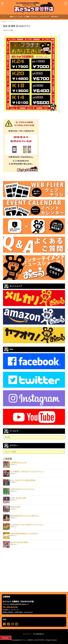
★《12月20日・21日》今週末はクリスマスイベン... (27, 525)
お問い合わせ (55, 17)
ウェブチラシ (34, 17)
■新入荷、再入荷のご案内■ (19, 542)
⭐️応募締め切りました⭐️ (19, 463)
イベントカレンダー (44, 17)
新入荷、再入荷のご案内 (18, 498)
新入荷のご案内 (15, 507)
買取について (13, 17)
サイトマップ (27, 634)
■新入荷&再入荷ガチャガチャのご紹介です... (25, 516)
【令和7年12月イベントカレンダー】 (22, 489)
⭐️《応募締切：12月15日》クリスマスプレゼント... (27, 471)
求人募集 (27, 17)
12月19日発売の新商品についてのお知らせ (24, 533)
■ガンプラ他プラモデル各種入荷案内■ (23, 480)
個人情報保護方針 (39, 634)
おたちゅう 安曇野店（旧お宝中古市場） (33, 640)
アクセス (21, 17)
